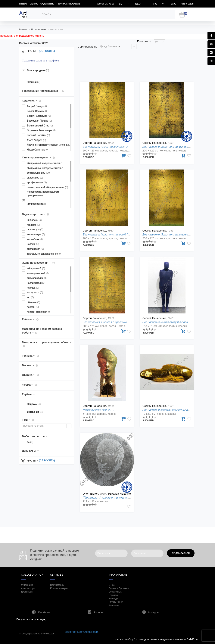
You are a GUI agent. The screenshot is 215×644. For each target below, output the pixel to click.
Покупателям (57, 585)
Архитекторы (28, 588)
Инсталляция (56, 30)
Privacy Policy (116, 602)
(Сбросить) (47, 51)
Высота (30, 365)
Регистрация (187, 4)
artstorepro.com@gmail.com (82, 632)
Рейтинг (30, 319)
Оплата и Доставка (119, 588)
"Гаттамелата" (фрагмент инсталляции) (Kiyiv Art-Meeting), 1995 (123, 498)
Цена (30, 451)
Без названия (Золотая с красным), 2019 (109, 322)
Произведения (38, 30)
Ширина (30, 375)
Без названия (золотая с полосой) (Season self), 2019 (116, 234)
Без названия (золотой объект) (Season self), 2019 (174, 410)
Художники (27, 585)
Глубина (28, 394)
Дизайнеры (27, 592)
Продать (23, 4)
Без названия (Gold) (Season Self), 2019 (107, 147)
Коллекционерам (59, 588)
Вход (173, 4)
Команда (113, 599)
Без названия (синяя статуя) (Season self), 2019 (172, 322)
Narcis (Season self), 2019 (98, 410)
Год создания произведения (43, 91)
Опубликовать (47, 4)
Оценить (34, 4)
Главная (23, 30)
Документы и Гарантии (115, 593)
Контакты (114, 605)
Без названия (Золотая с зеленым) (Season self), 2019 (176, 234)
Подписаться (181, 553)
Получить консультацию (68, 4)
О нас (112, 585)
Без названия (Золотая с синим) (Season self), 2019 (175, 147)
